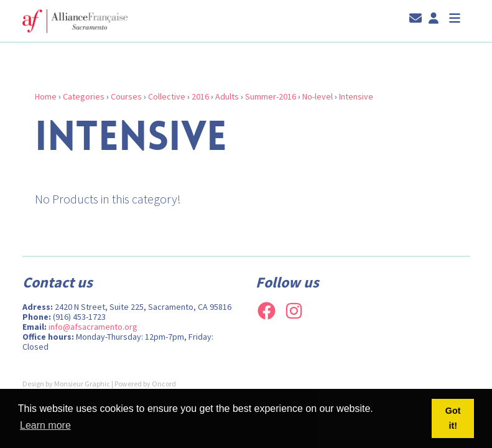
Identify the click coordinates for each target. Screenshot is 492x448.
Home (46, 96)
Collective (167, 96)
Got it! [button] (453, 418)
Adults (227, 96)
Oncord (164, 384)
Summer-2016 (271, 96)
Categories (84, 96)
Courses (126, 96)
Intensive (356, 96)
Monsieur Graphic (82, 384)
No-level (318, 96)
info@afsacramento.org (93, 327)
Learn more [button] (45, 425)
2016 (200, 96)
